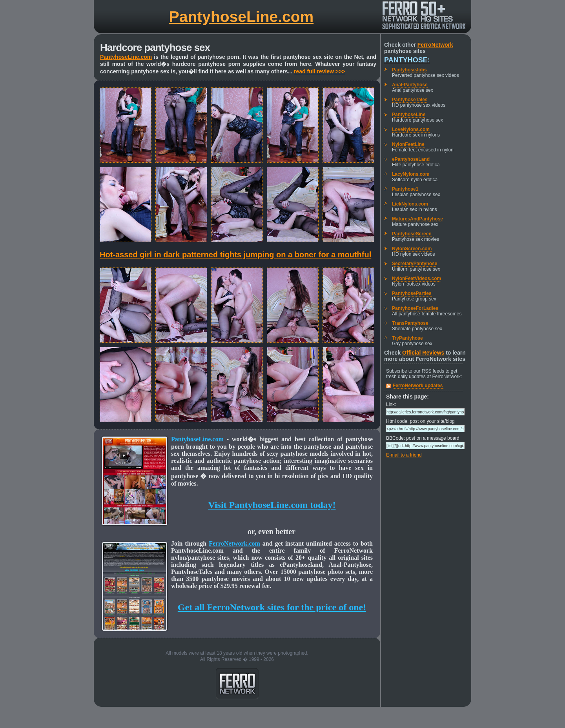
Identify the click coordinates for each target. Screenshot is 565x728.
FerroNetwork (435, 45)
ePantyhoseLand (411, 159)
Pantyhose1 (405, 189)
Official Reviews (423, 353)
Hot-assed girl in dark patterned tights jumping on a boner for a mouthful (235, 255)
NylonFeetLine (408, 144)
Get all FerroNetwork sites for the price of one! (272, 607)
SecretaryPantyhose (415, 264)
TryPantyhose (407, 338)
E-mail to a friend (404, 455)
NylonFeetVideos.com (416, 278)
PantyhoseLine (409, 115)
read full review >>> (319, 71)
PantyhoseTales (410, 100)
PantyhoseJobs (409, 70)
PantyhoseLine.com (241, 17)
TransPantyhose (410, 323)
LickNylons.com (410, 204)
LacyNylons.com (411, 174)
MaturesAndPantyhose (417, 219)
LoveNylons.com (411, 129)
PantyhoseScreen (412, 234)
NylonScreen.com (412, 249)
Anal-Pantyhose (410, 85)
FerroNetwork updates (418, 386)
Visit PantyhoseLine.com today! (272, 505)
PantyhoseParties (412, 293)
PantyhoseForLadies (415, 308)
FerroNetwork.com (234, 543)
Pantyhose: (407, 60)
